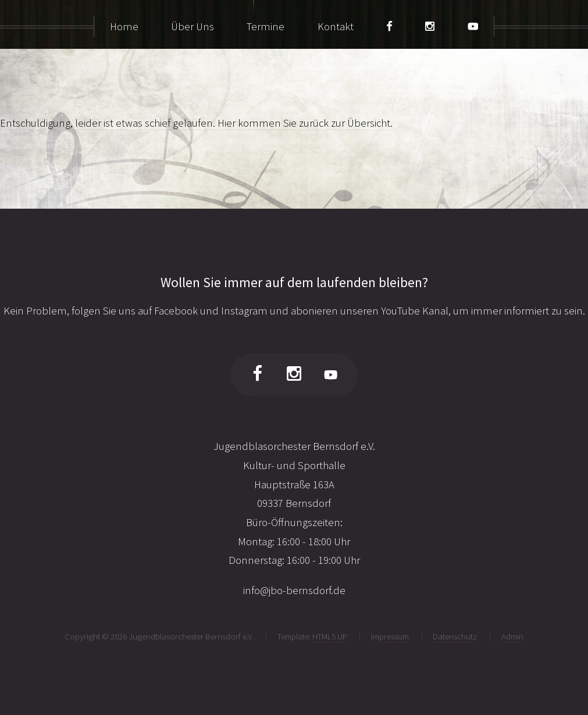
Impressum (390, 636)
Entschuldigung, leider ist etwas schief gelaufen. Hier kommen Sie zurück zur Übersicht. (196, 123)
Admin (512, 636)
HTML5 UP (330, 636)
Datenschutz (455, 636)
